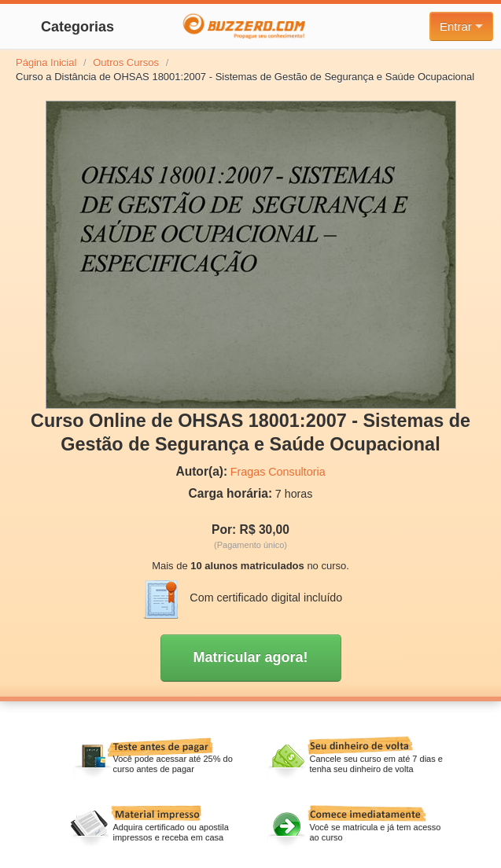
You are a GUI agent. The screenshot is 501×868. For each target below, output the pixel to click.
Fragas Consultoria (278, 472)
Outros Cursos (126, 63)
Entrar (461, 26)
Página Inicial (46, 63)
